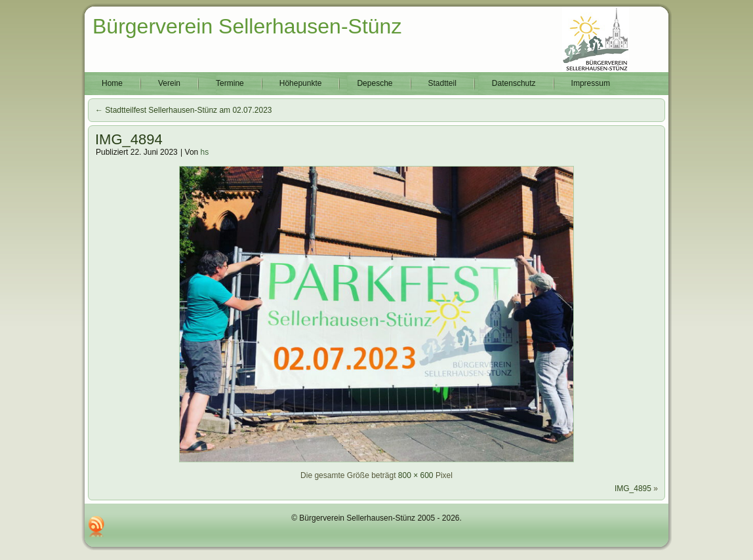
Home (112, 83)
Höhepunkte (301, 83)
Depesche (375, 83)
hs (205, 152)
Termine (230, 83)
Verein (169, 83)
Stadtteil (442, 83)
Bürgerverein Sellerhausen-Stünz (247, 26)
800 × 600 (416, 475)
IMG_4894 (129, 139)
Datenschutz (514, 83)
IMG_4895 (633, 489)
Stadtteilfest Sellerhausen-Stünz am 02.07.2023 (184, 110)
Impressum (591, 83)
